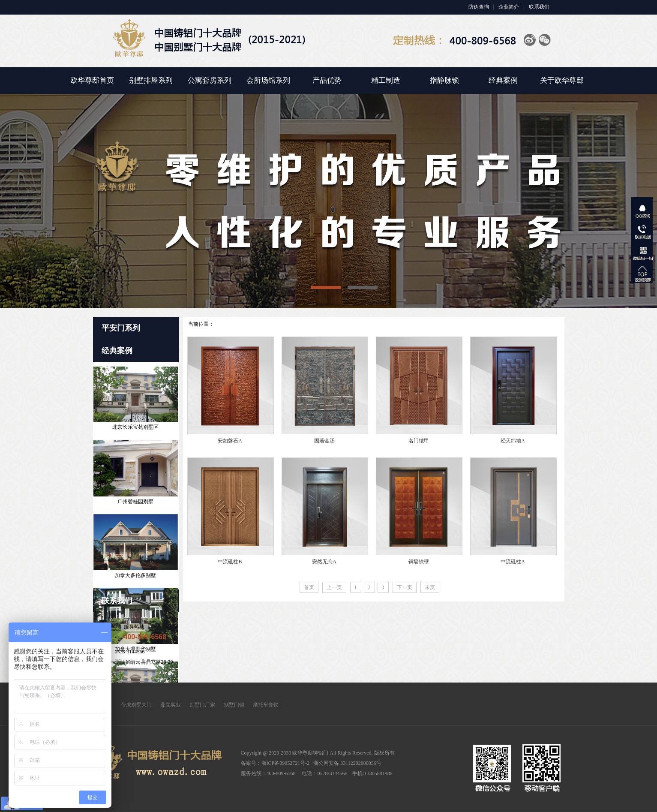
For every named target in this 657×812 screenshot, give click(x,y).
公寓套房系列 (210, 80)
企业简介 (509, 7)
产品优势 (327, 80)
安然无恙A (324, 562)
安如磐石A (230, 441)
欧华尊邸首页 (92, 80)
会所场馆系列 (268, 80)
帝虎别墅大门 (136, 705)
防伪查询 (479, 7)
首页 (309, 587)
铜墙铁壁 (419, 562)
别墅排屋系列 (151, 80)
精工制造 (386, 80)
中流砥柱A (513, 562)
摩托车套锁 (266, 705)
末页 (430, 587)
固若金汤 (324, 441)
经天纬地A (513, 441)
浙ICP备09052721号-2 (286, 763)
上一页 (334, 587)
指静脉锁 (444, 80)
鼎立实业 (171, 705)
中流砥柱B (230, 562)
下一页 (405, 587)
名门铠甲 (419, 441)
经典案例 (503, 80)
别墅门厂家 (202, 705)
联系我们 (539, 7)
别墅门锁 (234, 705)
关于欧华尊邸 (562, 80)
